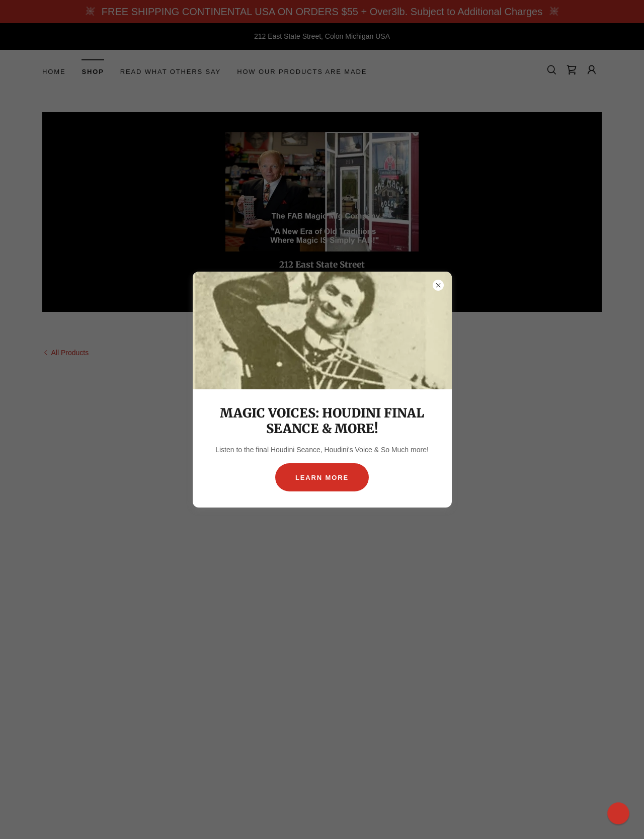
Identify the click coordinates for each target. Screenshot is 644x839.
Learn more (322, 478)
